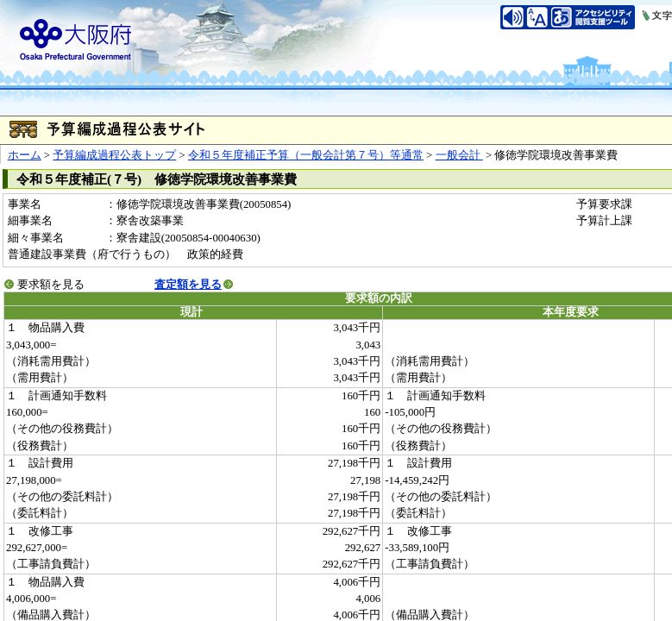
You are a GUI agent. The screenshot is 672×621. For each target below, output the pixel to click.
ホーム (25, 155)
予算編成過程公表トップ (114, 155)
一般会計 (459, 155)
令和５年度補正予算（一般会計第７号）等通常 (306, 155)
